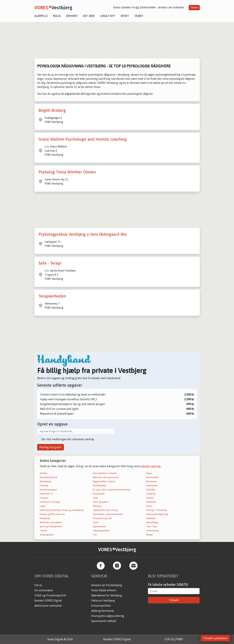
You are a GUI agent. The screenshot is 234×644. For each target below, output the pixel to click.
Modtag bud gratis (51, 447)
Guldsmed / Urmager (50, 502)
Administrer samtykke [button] (48, 606)
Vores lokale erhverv (104, 590)
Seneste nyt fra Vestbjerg (107, 585)
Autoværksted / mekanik (105, 473)
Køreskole (151, 502)
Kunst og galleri (101, 502)
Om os (38, 585)
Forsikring (151, 494)
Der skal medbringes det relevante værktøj (68, 439)
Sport (125, 16)
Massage (97, 506)
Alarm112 (41, 16)
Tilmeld (194, 8)
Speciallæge (152, 522)
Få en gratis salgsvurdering (108, 616)
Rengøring (45, 518)
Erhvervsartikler (101, 606)
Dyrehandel (152, 486)
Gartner (150, 498)
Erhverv (72, 16)
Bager (149, 473)
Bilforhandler (153, 477)
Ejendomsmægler (48, 490)
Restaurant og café (102, 518)
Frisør (95, 498)
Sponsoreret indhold (104, 621)
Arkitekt (44, 473)
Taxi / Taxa (152, 526)
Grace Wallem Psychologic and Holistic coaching (83, 139)
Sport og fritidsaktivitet (51, 526)
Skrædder (151, 518)
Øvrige (150, 535)
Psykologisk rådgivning (157, 514)
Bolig (57, 16)
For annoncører (44, 590)
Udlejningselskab (101, 531)
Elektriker (151, 490)
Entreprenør (99, 494)
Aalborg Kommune (103, 611)
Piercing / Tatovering (157, 510)
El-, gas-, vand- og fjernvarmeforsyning (112, 490)
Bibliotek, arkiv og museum (106, 477)
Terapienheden (52, 296)
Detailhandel (99, 486)
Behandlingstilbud (48, 477)
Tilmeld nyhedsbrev (215, 638)
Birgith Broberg (52, 110)
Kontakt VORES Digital (48, 600)
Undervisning (153, 531)
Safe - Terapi (50, 263)
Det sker (89, 16)
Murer (149, 506)
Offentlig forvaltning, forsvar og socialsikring (62, 510)
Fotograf (44, 498)
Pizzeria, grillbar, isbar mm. (52, 514)
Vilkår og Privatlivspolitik (50, 595)
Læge (43, 506)
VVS (95, 535)
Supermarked (99, 526)
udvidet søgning (151, 466)
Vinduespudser (47, 535)
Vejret (139, 16)
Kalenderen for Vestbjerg (107, 595)
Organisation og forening (105, 510)
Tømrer (43, 531)
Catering (44, 486)
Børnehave (152, 481)
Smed (96, 522)
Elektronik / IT (47, 494)
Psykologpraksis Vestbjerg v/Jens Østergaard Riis (83, 234)
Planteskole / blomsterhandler (108, 514)
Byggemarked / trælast (104, 481)
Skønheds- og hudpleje (51, 522)
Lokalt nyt (108, 16)
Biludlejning (46, 481)
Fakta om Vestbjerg (103, 600)
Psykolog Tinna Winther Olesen (67, 172)
